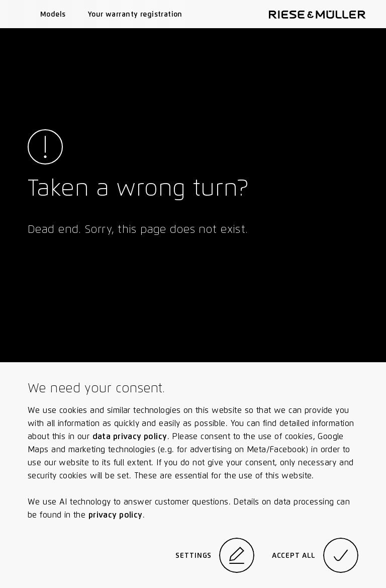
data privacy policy (130, 436)
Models (53, 14)
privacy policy (116, 515)
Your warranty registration (135, 14)
